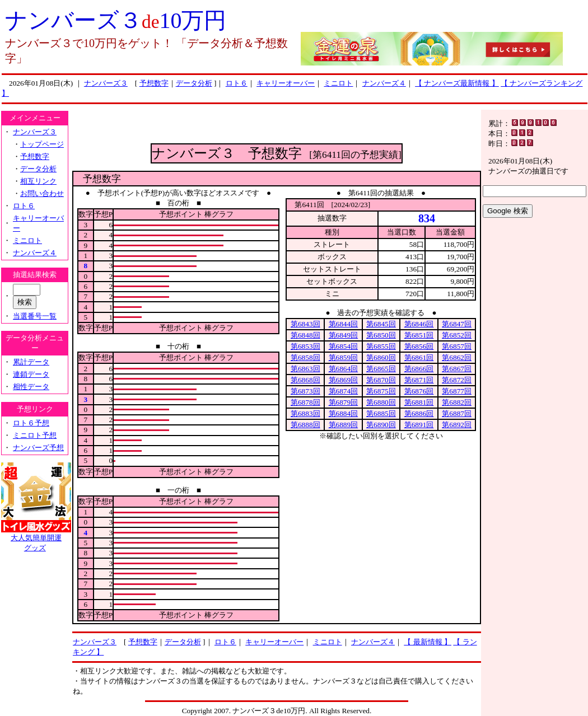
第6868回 (305, 380)
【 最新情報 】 (428, 642)
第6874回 (344, 391)
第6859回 (344, 357)
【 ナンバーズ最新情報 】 (457, 83)
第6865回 (381, 369)
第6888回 (305, 425)
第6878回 (305, 402)
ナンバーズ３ (106, 83)
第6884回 (344, 413)
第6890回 (381, 425)
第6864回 (344, 369)
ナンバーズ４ (384, 83)
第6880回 (381, 402)
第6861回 (419, 357)
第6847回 (457, 324)
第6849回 (344, 335)
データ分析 (194, 83)
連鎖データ (31, 374)
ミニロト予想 (35, 435)
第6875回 (381, 391)
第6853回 (305, 346)
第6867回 (457, 369)
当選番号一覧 (35, 316)
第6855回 (381, 346)
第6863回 (305, 369)
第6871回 (419, 380)
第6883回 (305, 413)
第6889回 (344, 425)
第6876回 (419, 391)
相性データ (31, 387)
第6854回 (344, 346)
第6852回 (457, 335)
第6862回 (457, 357)
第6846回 (419, 324)
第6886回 (419, 413)
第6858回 (305, 357)
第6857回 (457, 346)
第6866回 (419, 369)
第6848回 (305, 335)
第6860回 (381, 357)
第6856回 (419, 346)
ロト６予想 (31, 423)
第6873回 (305, 391)
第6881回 (419, 402)
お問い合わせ (42, 193)
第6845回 (381, 324)
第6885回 (381, 413)
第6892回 (457, 425)
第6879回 (344, 402)
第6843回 (305, 324)
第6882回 (457, 402)
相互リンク (38, 181)
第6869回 (344, 380)
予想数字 (154, 83)
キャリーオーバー (286, 83)
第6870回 (381, 380)
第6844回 (344, 324)
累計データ (31, 362)
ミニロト (338, 83)
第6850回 (381, 335)
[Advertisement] (277, 127)
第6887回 (457, 413)
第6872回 (457, 380)
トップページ (42, 144)
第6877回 (457, 391)
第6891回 (419, 425)
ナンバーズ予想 (38, 448)
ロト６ (237, 83)
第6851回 (419, 335)
